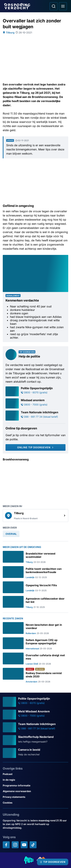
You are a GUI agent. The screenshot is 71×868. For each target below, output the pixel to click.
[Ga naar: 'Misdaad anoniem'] (35, 403)
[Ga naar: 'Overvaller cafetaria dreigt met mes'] (35, 659)
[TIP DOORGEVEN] (53, 862)
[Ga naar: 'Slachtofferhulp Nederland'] (35, 740)
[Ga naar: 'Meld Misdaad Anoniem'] (35, 715)
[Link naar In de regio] (35, 780)
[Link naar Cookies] (35, 803)
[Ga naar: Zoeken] (54, 6)
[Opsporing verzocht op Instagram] (15, 845)
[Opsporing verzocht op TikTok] (33, 845)
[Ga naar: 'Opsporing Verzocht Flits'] (35, 587)
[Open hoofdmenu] (63, 6)
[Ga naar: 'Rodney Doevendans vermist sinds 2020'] (35, 675)
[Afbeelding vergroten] (66, 257)
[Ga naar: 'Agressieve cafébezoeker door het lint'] (35, 602)
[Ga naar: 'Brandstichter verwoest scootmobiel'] (35, 557)
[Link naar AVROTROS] (29, 860)
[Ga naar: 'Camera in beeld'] (35, 753)
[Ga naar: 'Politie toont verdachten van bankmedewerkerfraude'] (35, 572)
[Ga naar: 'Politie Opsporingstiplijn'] (35, 391)
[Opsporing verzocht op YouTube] (24, 845)
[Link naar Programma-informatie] (35, 785)
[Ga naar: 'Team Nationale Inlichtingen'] (35, 727)
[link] (35, 516)
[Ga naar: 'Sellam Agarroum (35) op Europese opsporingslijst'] (35, 644)
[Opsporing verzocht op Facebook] (6, 845)
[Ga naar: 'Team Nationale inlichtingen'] (35, 416)
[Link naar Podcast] (35, 774)
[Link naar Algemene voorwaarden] (35, 791)
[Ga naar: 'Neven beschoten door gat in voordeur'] (35, 628)
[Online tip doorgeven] (35, 447)
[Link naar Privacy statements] (35, 797)
